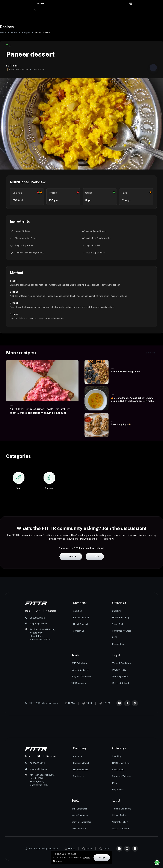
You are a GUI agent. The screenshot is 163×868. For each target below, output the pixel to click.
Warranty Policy (120, 729)
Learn (14, 33)
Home (3, 33)
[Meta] (135, 756)
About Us (78, 664)
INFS (115, 690)
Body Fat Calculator (81, 729)
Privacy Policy (119, 723)
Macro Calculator (80, 723)
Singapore (51, 664)
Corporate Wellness (122, 684)
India (27, 664)
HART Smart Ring (121, 670)
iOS (95, 609)
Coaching (117, 664)
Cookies (58, 861)
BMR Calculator (79, 716)
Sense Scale (118, 677)
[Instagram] (119, 756)
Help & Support (81, 677)
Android (71, 609)
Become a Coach (81, 670)
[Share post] (153, 68)
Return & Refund (121, 736)
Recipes (26, 33)
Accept (102, 858)
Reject (86, 858)
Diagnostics (118, 697)
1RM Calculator (79, 736)
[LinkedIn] (127, 756)
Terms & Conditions (122, 716)
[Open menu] (130, 4)
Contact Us (79, 684)
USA (38, 664)
